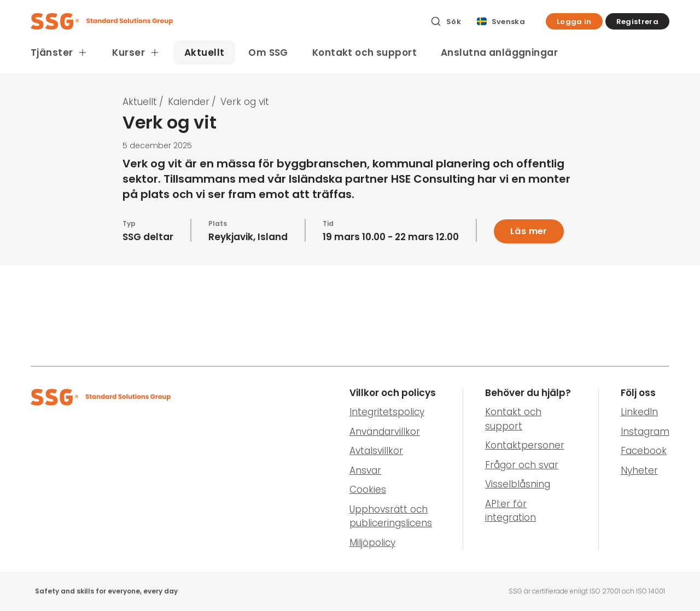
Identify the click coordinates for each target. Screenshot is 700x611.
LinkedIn (639, 412)
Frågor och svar (522, 465)
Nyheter (639, 470)
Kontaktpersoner (525, 445)
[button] (574, 21)
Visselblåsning (518, 484)
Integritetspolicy (387, 412)
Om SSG (268, 53)
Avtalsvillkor (376, 451)
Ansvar (365, 470)
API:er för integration (511, 511)
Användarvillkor (385, 432)
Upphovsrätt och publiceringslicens (391, 516)
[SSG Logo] (224, 21)
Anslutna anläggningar (499, 53)
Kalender (189, 102)
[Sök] (446, 21)
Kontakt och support (364, 53)
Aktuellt (204, 53)
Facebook (644, 451)
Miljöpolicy (372, 543)
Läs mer (529, 231)
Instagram (645, 432)
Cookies (368, 490)
